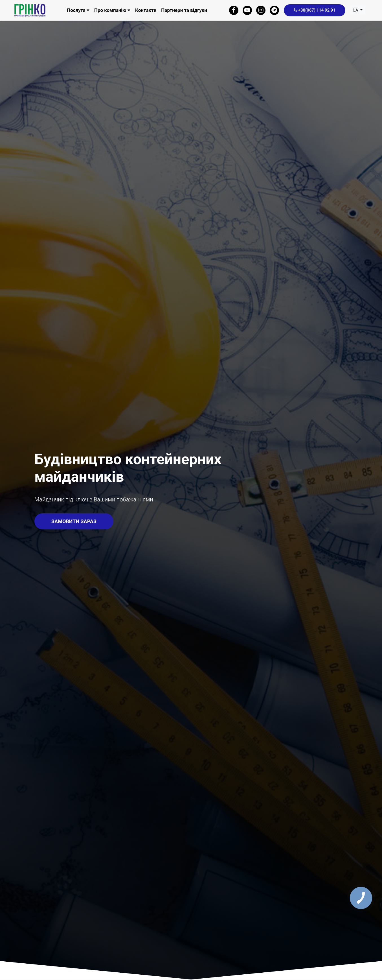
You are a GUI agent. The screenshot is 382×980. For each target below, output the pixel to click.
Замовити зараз (74, 521)
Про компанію (112, 10)
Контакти (146, 10)
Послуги (78, 10)
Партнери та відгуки (184, 10)
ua (356, 10)
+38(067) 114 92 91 (315, 10)
